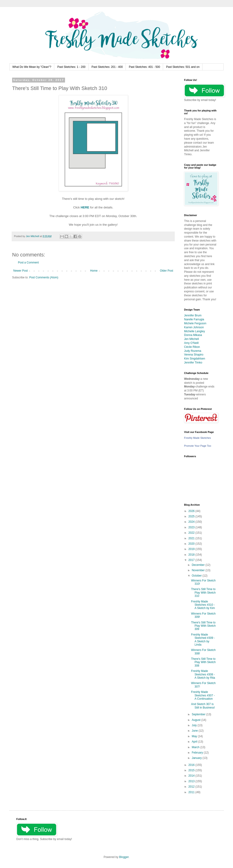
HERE (85, 207)
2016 (192, 765)
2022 (192, 533)
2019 (192, 549)
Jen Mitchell (191, 339)
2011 (192, 792)
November (199, 570)
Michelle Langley (194, 331)
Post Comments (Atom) (44, 277)
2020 (192, 544)
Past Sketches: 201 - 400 (107, 67)
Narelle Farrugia (194, 319)
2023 (192, 527)
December (199, 565)
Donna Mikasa (193, 335)
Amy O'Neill (191, 343)
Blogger (124, 857)
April (195, 742)
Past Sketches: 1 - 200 (71, 67)
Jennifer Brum (193, 315)
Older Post (166, 271)
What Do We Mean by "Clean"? (32, 67)
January (197, 758)
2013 (192, 781)
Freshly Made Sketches (197, 438)
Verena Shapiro (194, 355)
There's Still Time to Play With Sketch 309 (203, 626)
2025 (192, 516)
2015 (192, 770)
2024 (192, 522)
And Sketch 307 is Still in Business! (203, 706)
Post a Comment (28, 263)
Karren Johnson (194, 327)
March (196, 747)
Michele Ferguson (195, 323)
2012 (192, 787)
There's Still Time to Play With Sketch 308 (203, 662)
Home (94, 271)
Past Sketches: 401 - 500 (144, 67)
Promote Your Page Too (198, 446)
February (198, 753)
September (199, 714)
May (195, 736)
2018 (192, 555)
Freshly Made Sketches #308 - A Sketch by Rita (203, 674)
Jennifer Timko (193, 363)
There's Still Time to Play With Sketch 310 (203, 593)
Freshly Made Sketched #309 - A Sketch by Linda (203, 640)
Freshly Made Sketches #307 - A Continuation (203, 695)
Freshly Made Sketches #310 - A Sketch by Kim (203, 605)
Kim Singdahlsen (195, 359)
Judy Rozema (193, 351)
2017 (192, 560)
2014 (192, 776)
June (195, 731)
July (195, 725)
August (197, 720)
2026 (192, 511)
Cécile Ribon (192, 347)
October (197, 576)
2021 (192, 538)
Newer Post (21, 271)
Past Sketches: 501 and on (183, 67)
